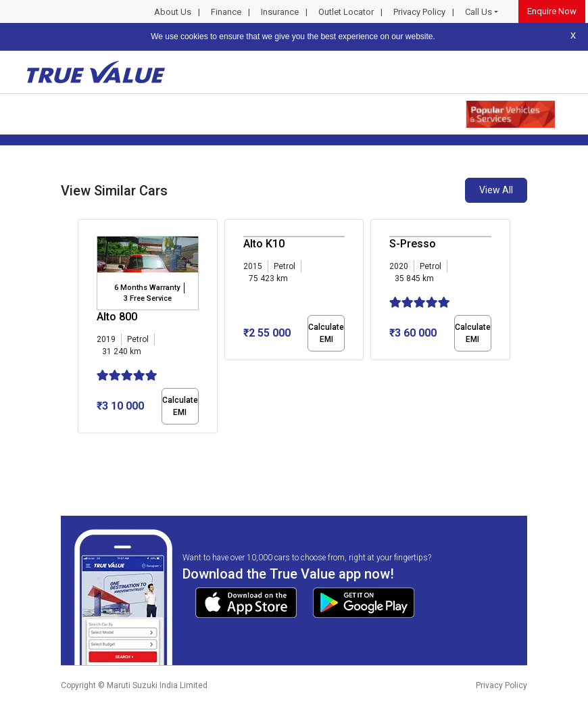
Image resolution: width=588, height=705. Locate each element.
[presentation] (85, 329)
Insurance (280, 12)
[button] (82, 445)
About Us (173, 12)
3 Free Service (148, 298)
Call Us (479, 12)
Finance (226, 12)
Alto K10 (264, 244)
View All (496, 190)
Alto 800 (117, 317)
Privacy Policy (419, 12)
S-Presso (413, 244)
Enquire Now (552, 11)
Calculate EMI (180, 406)
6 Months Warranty (147, 288)
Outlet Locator (346, 12)
